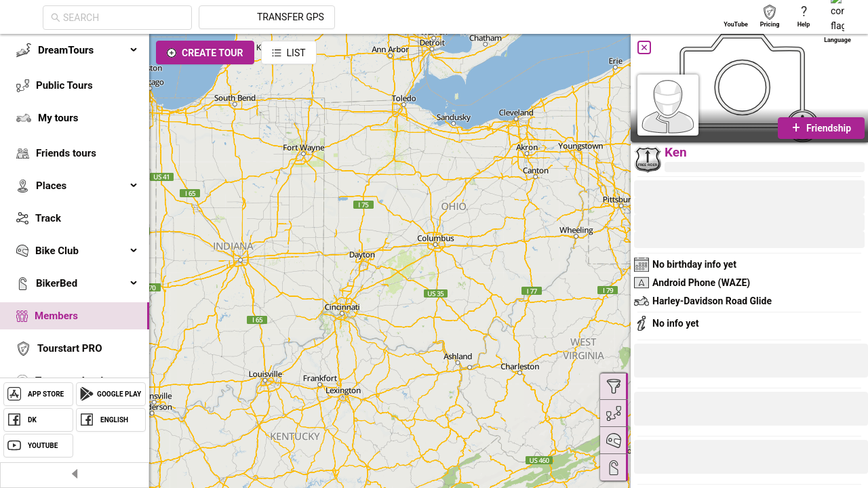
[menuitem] (75, 50)
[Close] (644, 47)
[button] (679, 363)
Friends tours (66, 153)
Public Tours (64, 85)
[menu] (75, 232)
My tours (58, 118)
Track (48, 218)
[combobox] (245, 18)
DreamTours (88, 50)
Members (56, 316)
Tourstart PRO (70, 348)
